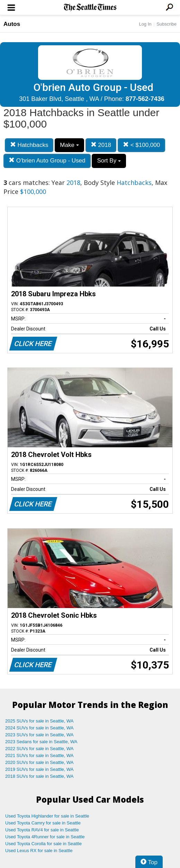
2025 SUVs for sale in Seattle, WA (39, 721)
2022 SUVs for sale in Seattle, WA (39, 749)
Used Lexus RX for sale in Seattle (39, 851)
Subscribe (166, 24)
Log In (145, 24)
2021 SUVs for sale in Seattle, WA (39, 755)
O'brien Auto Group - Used (47, 161)
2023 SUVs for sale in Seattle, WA (39, 735)
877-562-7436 (145, 99)
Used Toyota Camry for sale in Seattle (43, 823)
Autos (12, 24)
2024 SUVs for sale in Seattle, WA (39, 728)
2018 (101, 145)
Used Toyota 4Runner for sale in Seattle (45, 837)
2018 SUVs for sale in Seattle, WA (39, 776)
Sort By (109, 161)
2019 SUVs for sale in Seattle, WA (39, 769)
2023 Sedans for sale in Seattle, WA (41, 742)
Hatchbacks (29, 145)
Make (69, 145)
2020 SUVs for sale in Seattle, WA (39, 762)
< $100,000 (141, 145)
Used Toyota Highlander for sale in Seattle (47, 816)
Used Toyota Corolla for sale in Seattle (43, 844)
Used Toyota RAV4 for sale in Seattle (42, 830)
